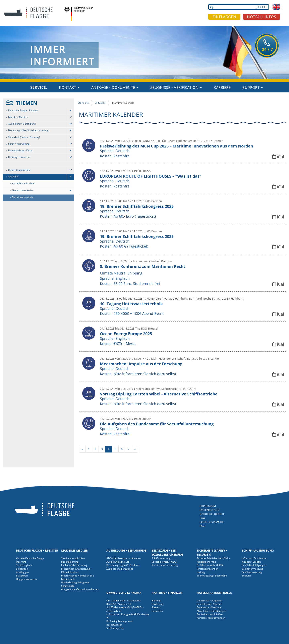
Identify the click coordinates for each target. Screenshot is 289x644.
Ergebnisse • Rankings (209, 607)
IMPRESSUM (208, 506)
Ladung (201, 572)
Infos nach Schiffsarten (255, 558)
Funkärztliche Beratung (74, 565)
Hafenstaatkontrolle (19, 170)
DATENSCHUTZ (210, 510)
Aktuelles (13, 177)
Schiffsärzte (68, 586)
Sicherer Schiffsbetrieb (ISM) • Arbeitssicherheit (213, 560)
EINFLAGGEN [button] (224, 17)
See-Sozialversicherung (165, 565)
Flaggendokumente (27, 579)
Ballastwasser (114, 625)
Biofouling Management (120, 621)
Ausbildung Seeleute (118, 562)
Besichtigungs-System (209, 604)
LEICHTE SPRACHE (212, 522)
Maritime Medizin (18, 117)
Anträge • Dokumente (115, 87)
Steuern (156, 607)
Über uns (21, 562)
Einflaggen (22, 569)
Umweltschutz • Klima (20, 150)
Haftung (156, 600)
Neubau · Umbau (251, 562)
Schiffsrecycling (115, 628)
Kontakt (69, 87)
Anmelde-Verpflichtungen (211, 618)
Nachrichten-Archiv (23, 190)
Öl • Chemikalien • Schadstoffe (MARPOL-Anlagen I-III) (123, 602)
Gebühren (157, 611)
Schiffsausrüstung (252, 572)
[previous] (82, 449)
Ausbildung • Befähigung (22, 124)
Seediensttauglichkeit (73, 558)
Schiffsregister (24, 565)
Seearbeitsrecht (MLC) (164, 562)
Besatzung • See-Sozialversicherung (28, 130)
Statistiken (22, 576)
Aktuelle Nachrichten (24, 183)
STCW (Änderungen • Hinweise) (124, 558)
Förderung (157, 604)
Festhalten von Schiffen (210, 614)
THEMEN (27, 103)
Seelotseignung (70, 562)
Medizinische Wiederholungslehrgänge (75, 581)
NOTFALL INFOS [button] (262, 17)
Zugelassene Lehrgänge (120, 569)
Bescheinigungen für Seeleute (123, 565)
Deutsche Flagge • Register (23, 110)
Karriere (222, 87)
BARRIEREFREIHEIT (212, 514)
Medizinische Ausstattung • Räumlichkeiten (76, 570)
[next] (135, 449)
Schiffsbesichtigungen (254, 565)
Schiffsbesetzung (161, 558)
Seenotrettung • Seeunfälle (212, 576)
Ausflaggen (22, 572)
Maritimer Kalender (23, 197)
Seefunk (246, 576)
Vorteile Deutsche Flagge (30, 558)
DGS (203, 526)
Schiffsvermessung (252, 569)
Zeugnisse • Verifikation (176, 87)
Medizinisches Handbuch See (78, 576)
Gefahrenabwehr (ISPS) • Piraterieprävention (211, 567)
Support (253, 87)
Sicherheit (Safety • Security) (24, 137)
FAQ (202, 518)
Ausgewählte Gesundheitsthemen (80, 589)
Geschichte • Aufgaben (209, 600)
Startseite (83, 103)
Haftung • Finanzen (19, 157)
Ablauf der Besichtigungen (211, 611)
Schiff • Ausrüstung (19, 144)
